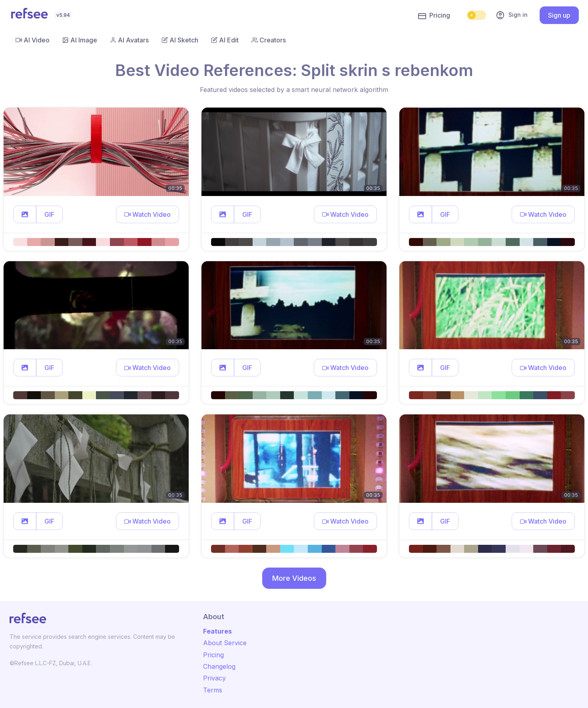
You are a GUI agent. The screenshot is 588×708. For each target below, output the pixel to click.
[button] (25, 214)
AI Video (33, 40)
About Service (225, 643)
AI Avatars (129, 40)
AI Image (80, 40)
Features (217, 631)
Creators (269, 40)
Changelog (219, 666)
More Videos (294, 578)
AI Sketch (180, 40)
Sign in (512, 15)
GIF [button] (49, 214)
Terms (213, 690)
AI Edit (225, 40)
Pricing (434, 16)
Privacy (214, 678)
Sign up (559, 15)
